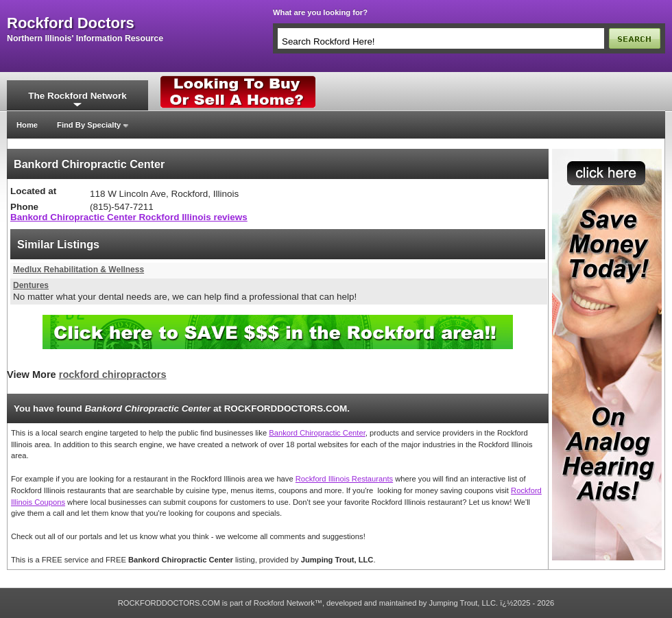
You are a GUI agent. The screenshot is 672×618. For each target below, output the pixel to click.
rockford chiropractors (113, 375)
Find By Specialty (89, 125)
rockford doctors (71, 23)
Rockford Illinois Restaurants (344, 479)
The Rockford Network (77, 96)
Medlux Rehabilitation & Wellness (79, 270)
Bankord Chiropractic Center (317, 433)
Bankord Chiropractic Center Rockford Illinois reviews (129, 217)
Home (27, 125)
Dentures (31, 285)
